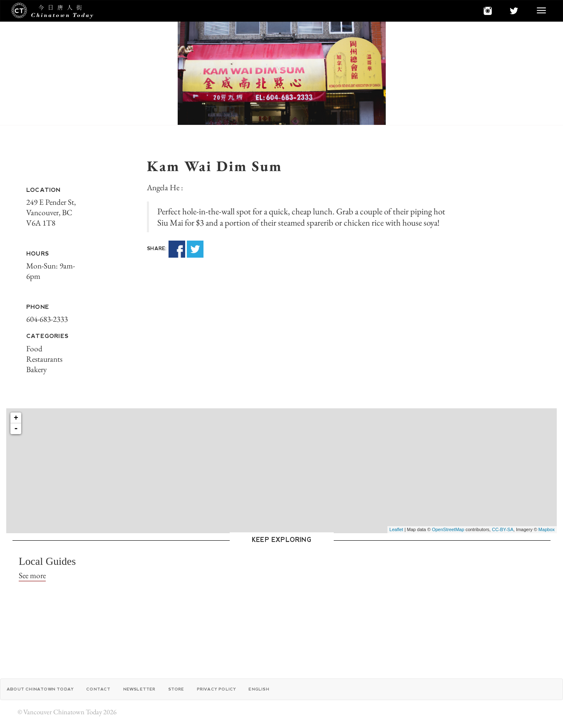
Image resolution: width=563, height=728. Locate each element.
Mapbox (547, 529)
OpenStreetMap (448, 529)
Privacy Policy (217, 689)
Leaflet (396, 529)
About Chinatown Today (40, 689)
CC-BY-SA (503, 529)
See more (32, 575)
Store (176, 689)
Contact (98, 689)
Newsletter (139, 689)
